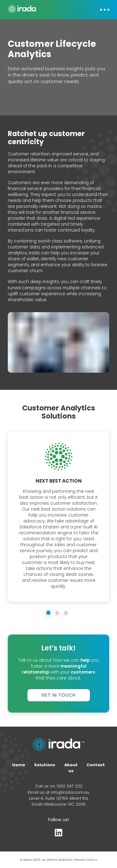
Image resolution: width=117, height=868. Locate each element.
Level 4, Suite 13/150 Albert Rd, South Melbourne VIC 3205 (59, 801)
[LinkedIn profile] (58, 834)
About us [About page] (71, 768)
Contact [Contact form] (96, 765)
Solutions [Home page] (45, 765)
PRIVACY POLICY (85, 860)
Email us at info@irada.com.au (58, 792)
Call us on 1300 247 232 (59, 786)
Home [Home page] (19, 765)
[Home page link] (58, 745)
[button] (101, 10)
